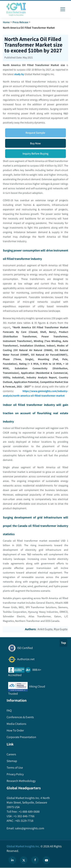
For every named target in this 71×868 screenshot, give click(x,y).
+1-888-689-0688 (29, 812)
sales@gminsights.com (29, 828)
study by (19, 74)
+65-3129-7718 (24, 821)
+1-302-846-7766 (24, 816)
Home (6, 22)
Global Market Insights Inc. (23, 846)
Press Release (20, 22)
